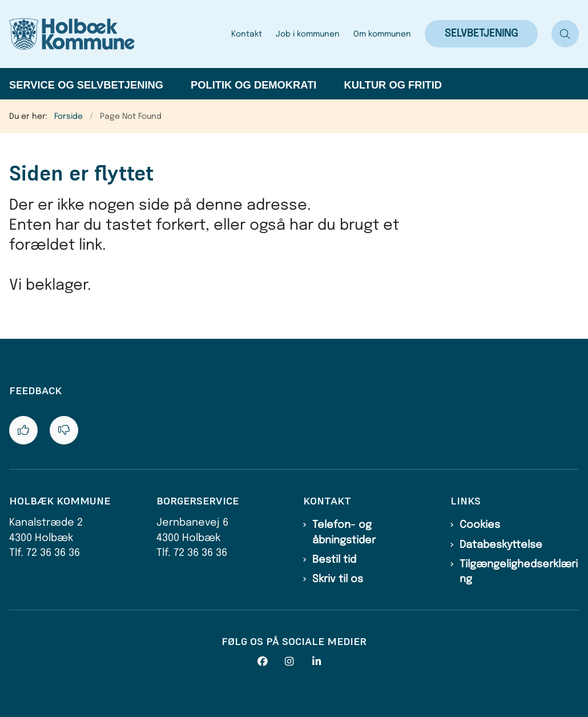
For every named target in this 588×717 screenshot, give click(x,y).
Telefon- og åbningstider (344, 532)
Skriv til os (338, 579)
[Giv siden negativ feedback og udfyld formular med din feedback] (64, 430)
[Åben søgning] (565, 34)
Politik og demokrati (253, 85)
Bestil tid (334, 560)
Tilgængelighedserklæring (519, 572)
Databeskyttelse (501, 545)
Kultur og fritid (393, 85)
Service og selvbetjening (86, 85)
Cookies (480, 525)
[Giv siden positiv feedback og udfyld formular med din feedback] (23, 430)
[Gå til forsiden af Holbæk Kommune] (117, 34)
